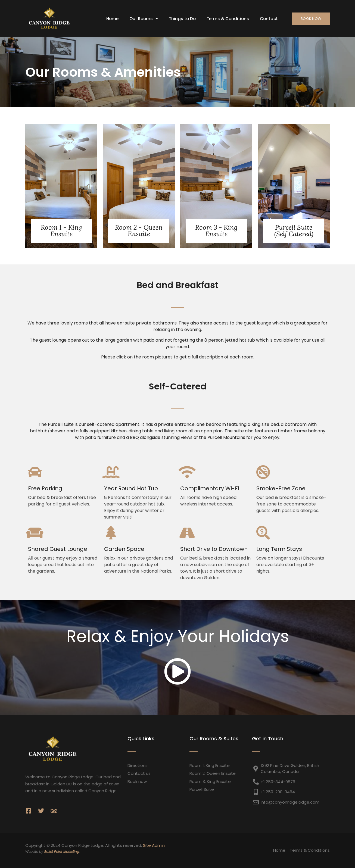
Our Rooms (144, 19)
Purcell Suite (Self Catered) (294, 231)
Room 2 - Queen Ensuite (139, 231)
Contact (269, 19)
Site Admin (154, 845)
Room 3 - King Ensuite (216, 231)
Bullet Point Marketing (62, 852)
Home (112, 19)
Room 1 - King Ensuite (61, 231)
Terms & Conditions (228, 19)
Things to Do (182, 19)
